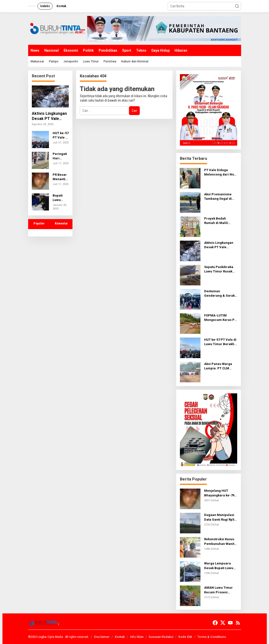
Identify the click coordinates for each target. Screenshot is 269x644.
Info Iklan (137, 637)
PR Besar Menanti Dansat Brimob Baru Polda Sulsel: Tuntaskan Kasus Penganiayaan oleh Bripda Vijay (61, 177)
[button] (237, 6)
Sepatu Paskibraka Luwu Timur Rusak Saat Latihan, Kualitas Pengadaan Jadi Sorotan (220, 269)
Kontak (120, 637)
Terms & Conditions (212, 637)
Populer (39, 223)
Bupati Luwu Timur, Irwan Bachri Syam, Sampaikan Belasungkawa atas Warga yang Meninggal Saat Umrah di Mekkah (60, 198)
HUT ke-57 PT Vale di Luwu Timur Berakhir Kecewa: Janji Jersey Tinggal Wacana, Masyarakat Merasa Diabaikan (61, 135)
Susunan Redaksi (161, 637)
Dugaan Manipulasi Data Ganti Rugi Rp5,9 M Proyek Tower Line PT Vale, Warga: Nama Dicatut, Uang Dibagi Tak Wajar (221, 517)
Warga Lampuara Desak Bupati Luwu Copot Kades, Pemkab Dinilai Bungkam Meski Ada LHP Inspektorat (220, 566)
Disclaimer (102, 637)
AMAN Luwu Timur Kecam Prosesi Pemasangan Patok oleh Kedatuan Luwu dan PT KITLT (220, 590)
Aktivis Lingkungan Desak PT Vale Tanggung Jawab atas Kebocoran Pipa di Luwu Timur (49, 116)
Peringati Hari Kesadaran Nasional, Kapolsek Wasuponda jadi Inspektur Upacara (61, 156)
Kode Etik (185, 637)
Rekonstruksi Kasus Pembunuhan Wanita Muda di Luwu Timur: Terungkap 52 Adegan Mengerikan (220, 542)
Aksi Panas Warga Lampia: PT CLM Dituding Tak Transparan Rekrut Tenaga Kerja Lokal (219, 366)
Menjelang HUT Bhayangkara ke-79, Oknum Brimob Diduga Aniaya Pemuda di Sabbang (220, 493)
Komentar (61, 223)
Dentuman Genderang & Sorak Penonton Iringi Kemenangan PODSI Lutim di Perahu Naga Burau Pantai (220, 294)
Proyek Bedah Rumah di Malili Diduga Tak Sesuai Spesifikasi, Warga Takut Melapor (218, 221)
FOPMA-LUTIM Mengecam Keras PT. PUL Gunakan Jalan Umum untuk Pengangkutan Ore (221, 318)
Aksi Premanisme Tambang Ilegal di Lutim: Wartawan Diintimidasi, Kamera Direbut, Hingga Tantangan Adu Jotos (220, 197)
